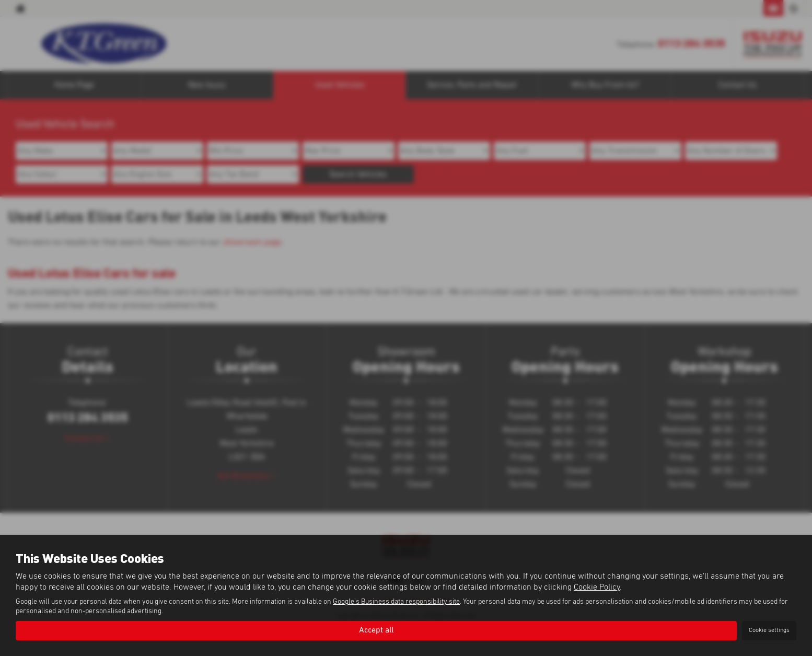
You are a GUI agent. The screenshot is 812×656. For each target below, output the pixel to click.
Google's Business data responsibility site (396, 602)
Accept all (376, 630)
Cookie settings (769, 630)
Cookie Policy (597, 586)
